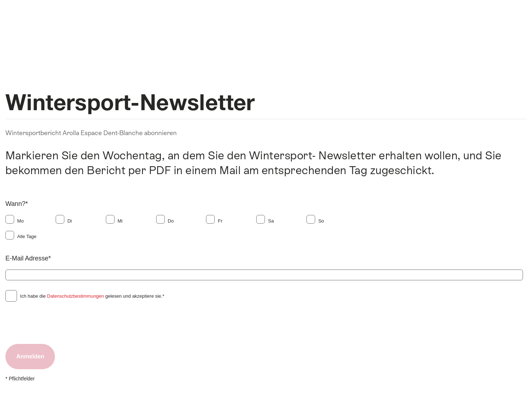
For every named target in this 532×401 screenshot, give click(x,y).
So (321, 221)
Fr (220, 221)
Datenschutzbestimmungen (76, 296)
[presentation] (60, 323)
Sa (271, 221)
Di (69, 221)
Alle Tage (27, 236)
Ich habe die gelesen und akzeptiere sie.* (92, 296)
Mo (21, 221)
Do (171, 221)
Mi (120, 221)
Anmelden (30, 356)
